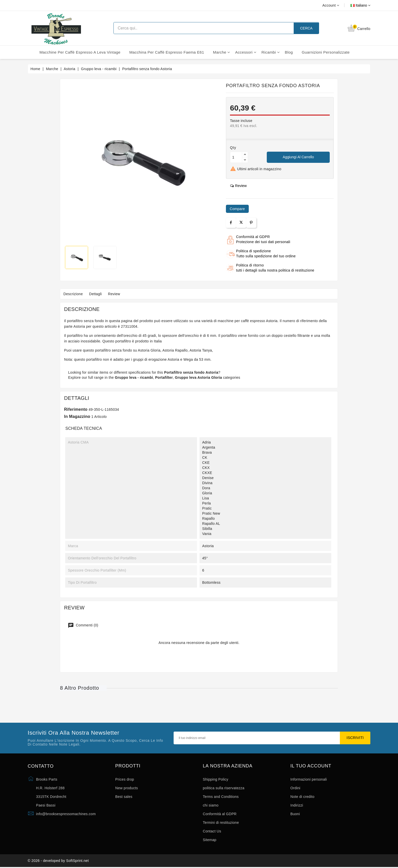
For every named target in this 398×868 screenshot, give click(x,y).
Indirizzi (297, 805)
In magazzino (77, 416)
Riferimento (76, 409)
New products (127, 788)
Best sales (124, 797)
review (238, 186)
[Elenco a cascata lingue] (355, 5)
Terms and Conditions (221, 797)
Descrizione (74, 294)
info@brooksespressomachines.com (66, 814)
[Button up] (245, 155)
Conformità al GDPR (220, 814)
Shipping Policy (215, 779)
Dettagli (97, 294)
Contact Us (212, 831)
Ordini (295, 788)
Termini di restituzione (221, 823)
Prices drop (125, 779)
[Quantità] (236, 157)
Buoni (295, 814)
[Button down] (245, 160)
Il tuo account (311, 766)
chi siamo (211, 805)
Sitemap (210, 840)
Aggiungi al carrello (298, 157)
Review (118, 294)
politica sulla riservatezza (224, 788)
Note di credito (302, 797)
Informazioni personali (309, 779)
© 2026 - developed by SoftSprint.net (58, 861)
